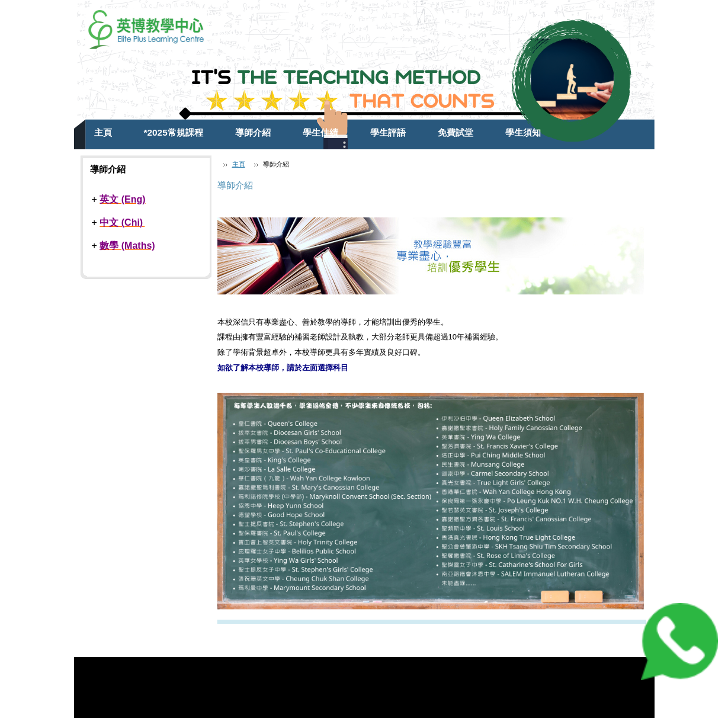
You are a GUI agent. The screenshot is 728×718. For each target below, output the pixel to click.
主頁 (103, 132)
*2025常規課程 (174, 132)
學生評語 (388, 132)
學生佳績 (320, 132)
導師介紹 (253, 132)
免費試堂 (456, 132)
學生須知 (523, 132)
